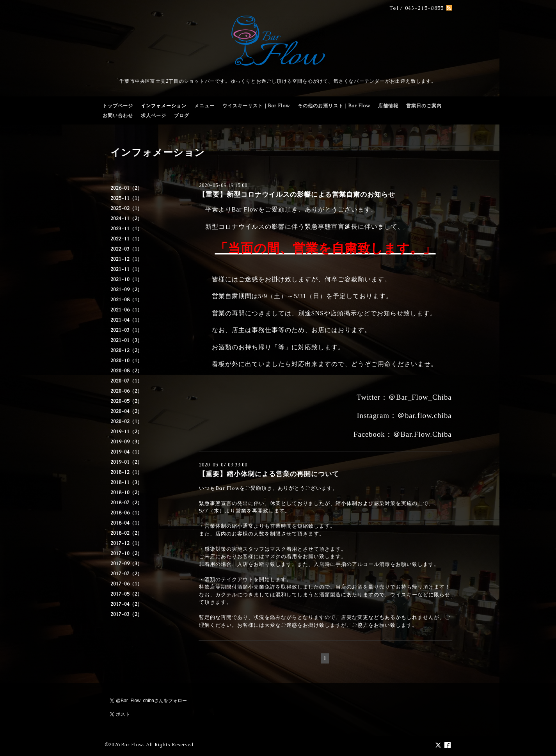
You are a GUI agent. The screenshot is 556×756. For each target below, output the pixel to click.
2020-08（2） (126, 371)
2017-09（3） (126, 564)
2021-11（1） (126, 269)
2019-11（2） (126, 432)
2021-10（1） (126, 279)
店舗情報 (388, 106)
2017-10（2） (126, 553)
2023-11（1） (126, 229)
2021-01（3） (126, 340)
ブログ (182, 116)
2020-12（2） (126, 350)
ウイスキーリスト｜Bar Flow (256, 106)
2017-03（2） (126, 614)
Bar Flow (132, 745)
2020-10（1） (126, 361)
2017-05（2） (126, 594)
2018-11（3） (126, 482)
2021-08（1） (126, 300)
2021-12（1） (126, 259)
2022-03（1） (126, 249)
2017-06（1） (126, 584)
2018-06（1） (126, 513)
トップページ (118, 106)
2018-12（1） (126, 472)
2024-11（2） (126, 219)
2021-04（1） (126, 320)
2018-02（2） (126, 533)
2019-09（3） (126, 442)
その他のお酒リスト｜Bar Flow (334, 106)
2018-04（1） (126, 523)
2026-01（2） (126, 188)
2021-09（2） (126, 290)
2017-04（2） (126, 604)
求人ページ (154, 116)
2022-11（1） (126, 239)
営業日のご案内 (424, 106)
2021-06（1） (126, 310)
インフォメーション (164, 106)
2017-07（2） (126, 574)
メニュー (204, 106)
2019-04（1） (126, 452)
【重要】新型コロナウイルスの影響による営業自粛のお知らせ (297, 194)
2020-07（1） (126, 381)
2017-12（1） (126, 543)
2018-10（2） (126, 493)
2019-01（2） (126, 462)
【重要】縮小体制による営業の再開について (269, 474)
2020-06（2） (126, 391)
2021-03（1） (126, 330)
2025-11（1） (126, 198)
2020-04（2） (126, 411)
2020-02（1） (126, 422)
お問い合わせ (118, 116)
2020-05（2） (126, 401)
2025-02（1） (126, 208)
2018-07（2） (126, 503)
